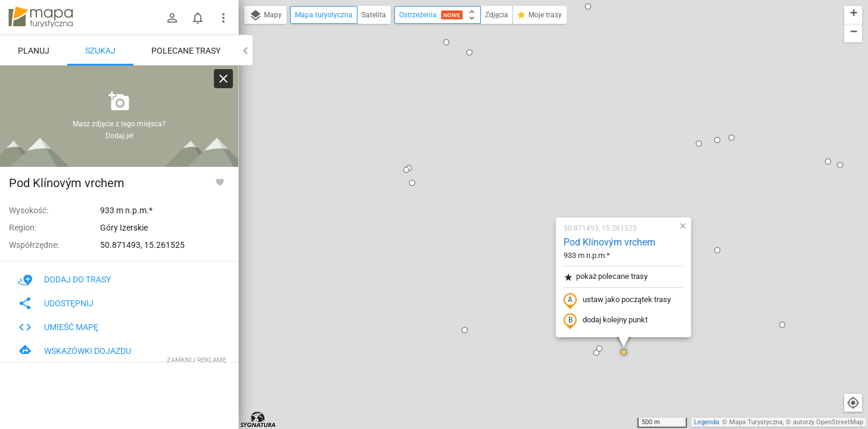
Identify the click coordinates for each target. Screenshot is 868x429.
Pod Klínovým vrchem (539, 105)
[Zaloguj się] (172, 18)
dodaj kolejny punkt (535, 183)
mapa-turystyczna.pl (41, 17)
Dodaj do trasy (64, 279)
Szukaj (100, 51)
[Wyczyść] (223, 79)
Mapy (265, 15)
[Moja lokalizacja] (853, 403)
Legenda (707, 422)
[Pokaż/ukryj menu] (223, 18)
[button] (245, 383)
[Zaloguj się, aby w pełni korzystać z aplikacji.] (220, 182)
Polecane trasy (186, 51)
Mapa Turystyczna (756, 422)
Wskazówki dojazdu (74, 351)
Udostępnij (56, 303)
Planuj (34, 51)
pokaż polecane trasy (535, 139)
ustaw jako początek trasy (547, 163)
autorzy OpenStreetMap (828, 422)
